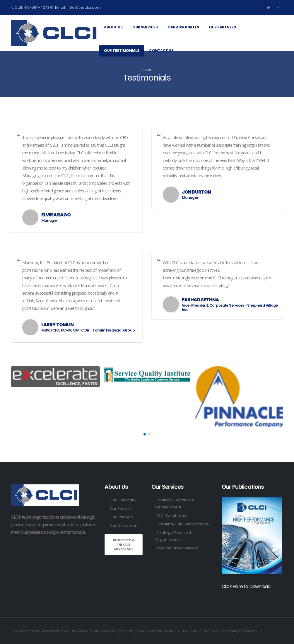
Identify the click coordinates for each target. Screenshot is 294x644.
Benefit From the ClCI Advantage (124, 545)
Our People (120, 509)
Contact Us (161, 51)
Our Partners (222, 27)
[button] (145, 434)
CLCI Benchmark (172, 516)
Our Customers (124, 526)
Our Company (123, 500)
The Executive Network (177, 548)
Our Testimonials (122, 51)
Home (147, 70)
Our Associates (183, 27)
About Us (113, 27)
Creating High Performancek (183, 524)
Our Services (145, 27)
